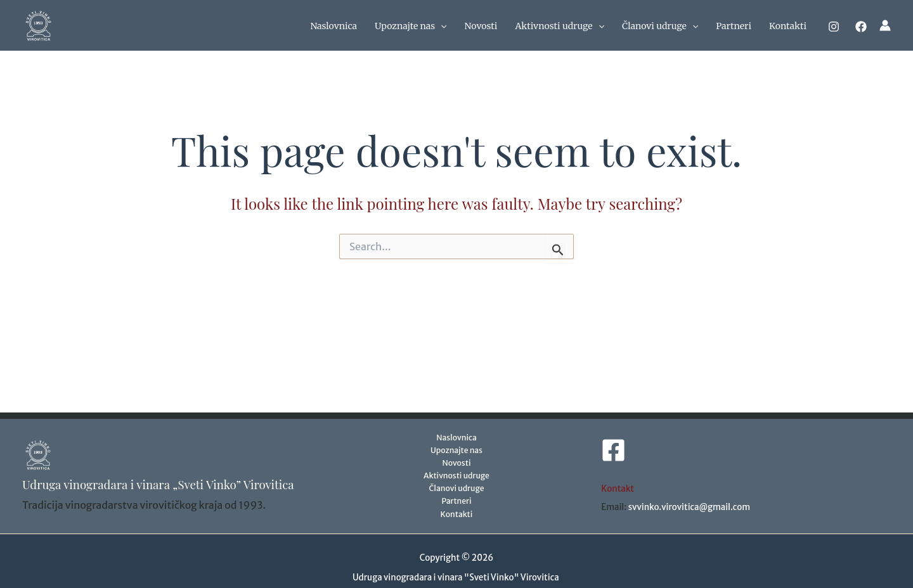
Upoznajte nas (411, 26)
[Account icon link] (885, 25)
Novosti (481, 26)
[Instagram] (834, 27)
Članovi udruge (660, 26)
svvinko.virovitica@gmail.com (689, 508)
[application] (441, 26)
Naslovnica (333, 26)
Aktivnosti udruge (560, 26)
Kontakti (788, 26)
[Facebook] (861, 27)
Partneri (734, 26)
